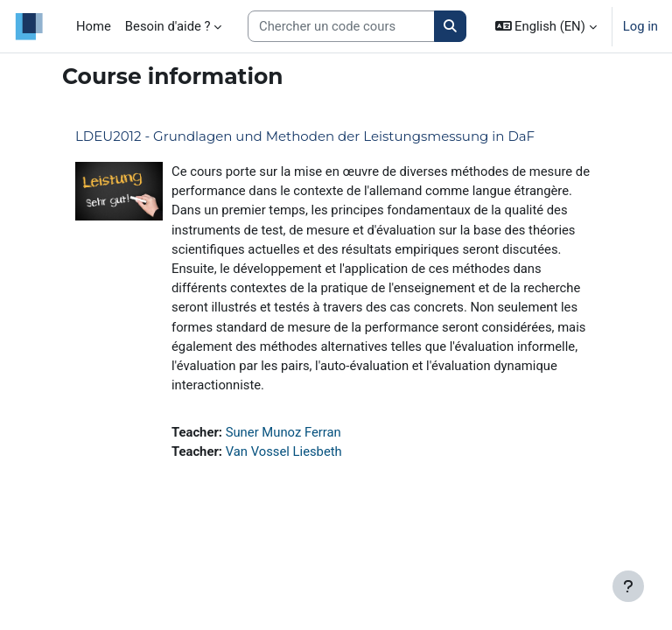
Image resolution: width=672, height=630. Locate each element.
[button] (546, 26)
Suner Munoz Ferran (283, 432)
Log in (640, 26)
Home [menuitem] (94, 26)
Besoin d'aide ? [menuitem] (168, 26)
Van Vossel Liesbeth (284, 451)
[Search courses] (341, 26)
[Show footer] (628, 586)
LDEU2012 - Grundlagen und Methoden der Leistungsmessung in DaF (305, 136)
